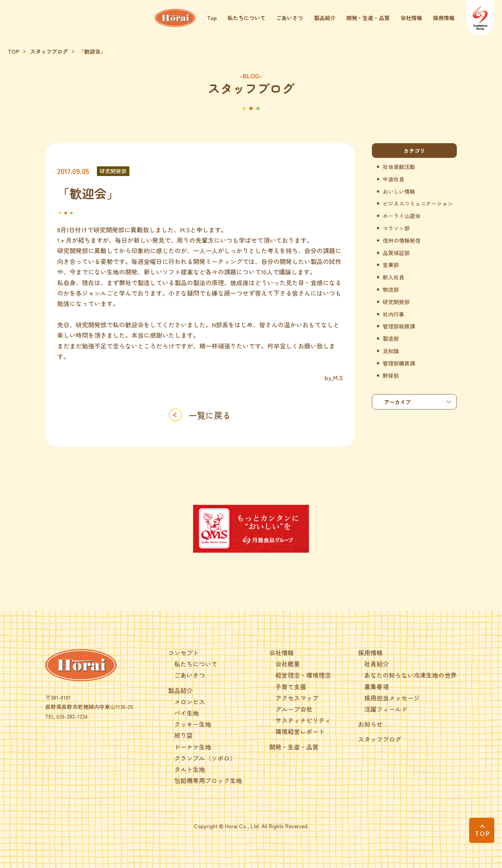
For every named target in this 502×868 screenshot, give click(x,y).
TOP (14, 52)
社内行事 (393, 314)
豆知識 (391, 351)
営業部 (391, 265)
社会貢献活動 (399, 167)
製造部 (391, 339)
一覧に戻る (210, 415)
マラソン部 (396, 228)
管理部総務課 (399, 326)
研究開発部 (113, 171)
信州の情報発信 (402, 241)
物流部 (391, 290)
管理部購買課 (399, 363)
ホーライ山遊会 (402, 216)
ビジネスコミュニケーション (418, 204)
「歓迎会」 (92, 52)
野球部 (391, 376)
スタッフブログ (49, 52)
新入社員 (393, 277)
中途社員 (393, 179)
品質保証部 (396, 253)
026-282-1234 (72, 716)
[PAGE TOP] (482, 830)
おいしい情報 (399, 192)
